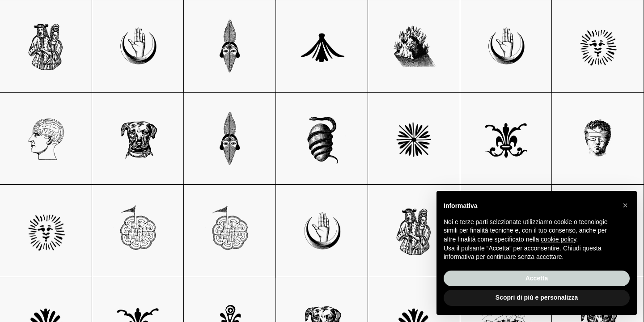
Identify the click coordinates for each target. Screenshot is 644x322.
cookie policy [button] (558, 239)
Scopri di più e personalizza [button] (537, 297)
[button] (625, 205)
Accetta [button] (537, 278)
